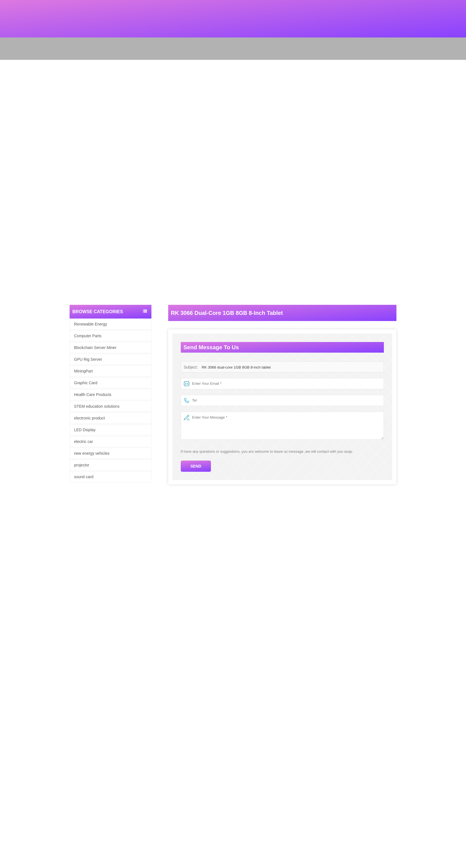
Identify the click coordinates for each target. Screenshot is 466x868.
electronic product (90, 418)
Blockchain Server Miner (95, 348)
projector (82, 465)
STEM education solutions (97, 406)
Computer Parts (88, 336)
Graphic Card (86, 383)
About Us (7, 663)
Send (196, 466)
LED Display (85, 430)
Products (7, 670)
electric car (84, 442)
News (5, 677)
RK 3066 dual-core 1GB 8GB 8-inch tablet (236, 367)
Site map (7, 685)
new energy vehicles (92, 453)
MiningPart (83, 371)
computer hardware (16, 707)
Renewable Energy (91, 324)
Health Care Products (93, 395)
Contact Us (9, 692)
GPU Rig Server (88, 359)
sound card (84, 477)
